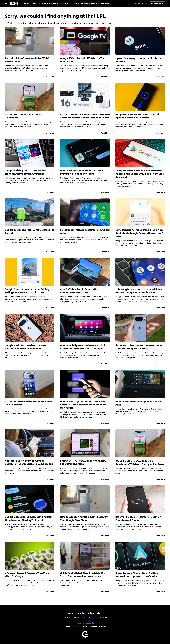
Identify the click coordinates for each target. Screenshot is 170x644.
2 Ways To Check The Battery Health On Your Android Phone (138, 519)
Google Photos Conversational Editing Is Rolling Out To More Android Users (28, 291)
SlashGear (103, 626)
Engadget (66, 626)
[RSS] (147, 3)
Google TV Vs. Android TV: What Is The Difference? (82, 60)
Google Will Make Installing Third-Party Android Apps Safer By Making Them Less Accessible (140, 174)
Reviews (105, 3)
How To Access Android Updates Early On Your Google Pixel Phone (84, 519)
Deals (94, 3)
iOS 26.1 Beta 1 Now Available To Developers (23, 116)
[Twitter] (136, 3)
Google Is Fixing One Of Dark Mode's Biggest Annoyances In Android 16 (25, 172)
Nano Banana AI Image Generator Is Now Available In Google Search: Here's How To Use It (140, 233)
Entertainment (61, 3)
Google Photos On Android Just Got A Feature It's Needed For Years (82, 172)
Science (46, 3)
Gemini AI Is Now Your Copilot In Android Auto (139, 403)
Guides (84, 3)
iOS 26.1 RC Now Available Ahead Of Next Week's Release (28, 403)
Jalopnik (76, 626)
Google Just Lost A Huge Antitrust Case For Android (29, 232)
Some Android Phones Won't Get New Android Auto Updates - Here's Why (137, 575)
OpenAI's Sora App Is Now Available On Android (138, 60)
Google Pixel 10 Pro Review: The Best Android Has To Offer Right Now (25, 347)
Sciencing (93, 626)
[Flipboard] (143, 3)
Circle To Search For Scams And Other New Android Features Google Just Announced (85, 116)
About (71, 613)
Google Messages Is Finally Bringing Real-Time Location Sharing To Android (29, 519)
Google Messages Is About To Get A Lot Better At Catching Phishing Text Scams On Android (83, 405)
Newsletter (157, 4)
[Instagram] (139, 3)
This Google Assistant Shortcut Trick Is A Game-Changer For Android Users (139, 291)
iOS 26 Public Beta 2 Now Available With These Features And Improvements (83, 575)
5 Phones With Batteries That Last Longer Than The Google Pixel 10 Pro (139, 347)
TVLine (84, 626)
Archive (81, 613)
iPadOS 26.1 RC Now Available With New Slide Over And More (83, 462)
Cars (75, 3)
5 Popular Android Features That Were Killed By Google (27, 575)
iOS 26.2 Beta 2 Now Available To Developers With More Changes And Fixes (140, 462)
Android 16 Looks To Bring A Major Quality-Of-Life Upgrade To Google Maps (29, 462)
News (27, 3)
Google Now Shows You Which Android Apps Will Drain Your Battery (138, 116)
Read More (50, 77)
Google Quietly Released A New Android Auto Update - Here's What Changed (83, 347)
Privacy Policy (95, 613)
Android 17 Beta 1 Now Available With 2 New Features (27, 60)
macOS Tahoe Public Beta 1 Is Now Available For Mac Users (80, 291)
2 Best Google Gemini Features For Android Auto (85, 232)
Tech (36, 3)
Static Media (74, 617)
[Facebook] (132, 3)
